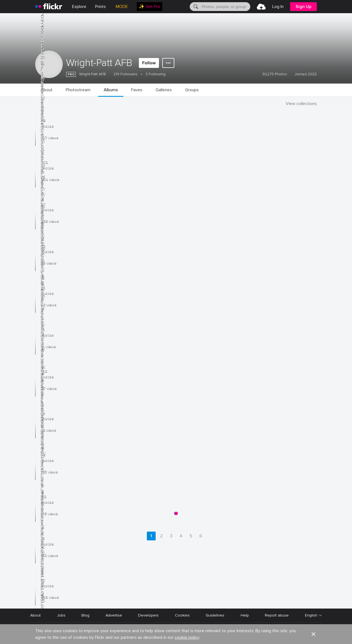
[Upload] (261, 7)
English (311, 615)
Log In (278, 7)
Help (245, 615)
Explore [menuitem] (79, 7)
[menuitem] (101, 7)
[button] (313, 599)
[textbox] (226, 7)
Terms (74, 633)
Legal (35, 633)
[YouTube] (305, 633)
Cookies (182, 615)
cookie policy (187, 602)
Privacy (54, 633)
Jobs (61, 615)
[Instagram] (318, 633)
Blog (85, 615)
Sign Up (303, 7)
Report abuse (277, 615)
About (35, 615)
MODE (122, 7)
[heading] (49, 7)
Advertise (114, 615)
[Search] (195, 7)
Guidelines (215, 615)
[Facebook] (291, 633)
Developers (148, 615)
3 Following (156, 74)
